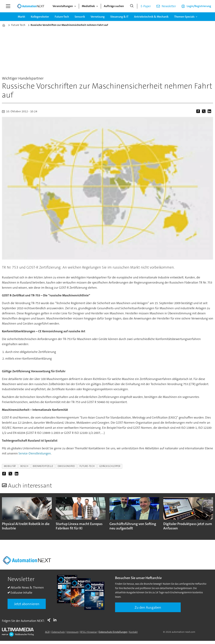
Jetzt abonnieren (27, 604)
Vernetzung (98, 17)
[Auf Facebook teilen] (199, 111)
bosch (24, 466)
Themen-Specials (184, 17)
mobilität (10, 466)
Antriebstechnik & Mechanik (151, 17)
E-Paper (146, 6)
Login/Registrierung (199, 6)
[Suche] (132, 6)
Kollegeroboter (40, 17)
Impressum (72, 632)
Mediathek (88, 6)
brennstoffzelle (43, 466)
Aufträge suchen (114, 6)
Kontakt (133, 632)
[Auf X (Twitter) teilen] (204, 111)
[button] (206, 516)
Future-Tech (62, 17)
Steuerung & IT (119, 17)
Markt (21, 17)
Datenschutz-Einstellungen (113, 632)
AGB (47, 632)
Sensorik (80, 17)
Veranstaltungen (63, 6)
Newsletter (169, 6)
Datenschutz (58, 632)
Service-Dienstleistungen (35, 453)
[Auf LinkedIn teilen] (210, 111)
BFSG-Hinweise (88, 632)
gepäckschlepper (110, 466)
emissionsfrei (66, 466)
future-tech (87, 466)
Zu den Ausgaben (148, 607)
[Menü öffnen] (8, 6)
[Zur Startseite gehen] (31, 6)
